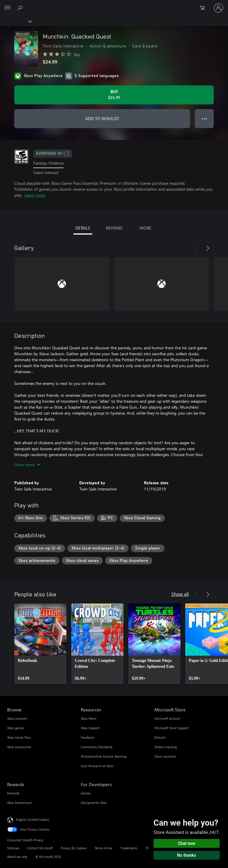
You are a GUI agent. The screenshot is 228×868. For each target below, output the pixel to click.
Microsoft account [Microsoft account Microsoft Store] (167, 718)
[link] (40, 644)
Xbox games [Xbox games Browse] (16, 728)
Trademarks (129, 848)
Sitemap (13, 848)
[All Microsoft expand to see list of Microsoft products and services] (7, 8)
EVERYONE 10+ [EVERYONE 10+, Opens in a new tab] (53, 154)
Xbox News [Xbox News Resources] (89, 718)
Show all (180, 594)
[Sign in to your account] (218, 8)
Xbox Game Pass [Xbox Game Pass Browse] (19, 737)
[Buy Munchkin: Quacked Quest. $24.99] (114, 95)
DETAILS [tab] (83, 228)
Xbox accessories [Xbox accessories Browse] (19, 747)
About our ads (17, 857)
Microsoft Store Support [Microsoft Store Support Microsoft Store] (172, 728)
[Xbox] (16, 21)
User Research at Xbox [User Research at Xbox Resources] (97, 766)
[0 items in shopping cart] (204, 8)
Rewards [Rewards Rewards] (13, 793)
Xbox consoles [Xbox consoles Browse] (17, 718)
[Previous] (196, 248)
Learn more (35, 195)
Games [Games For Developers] (86, 793)
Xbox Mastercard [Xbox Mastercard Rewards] (19, 803)
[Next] (208, 248)
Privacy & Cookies (74, 848)
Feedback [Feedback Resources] (87, 737)
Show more (27, 465)
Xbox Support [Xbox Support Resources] (90, 728)
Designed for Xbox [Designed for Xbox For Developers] (94, 803)
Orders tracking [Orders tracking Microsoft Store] (166, 747)
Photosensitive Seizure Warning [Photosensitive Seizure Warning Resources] (104, 756)
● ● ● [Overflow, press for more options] (204, 118)
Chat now (187, 843)
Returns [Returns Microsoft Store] (160, 737)
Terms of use (104, 848)
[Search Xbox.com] (21, 8)
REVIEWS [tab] (114, 228)
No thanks (187, 855)
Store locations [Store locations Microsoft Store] (165, 756)
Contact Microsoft (40, 848)
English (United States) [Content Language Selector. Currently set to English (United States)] (33, 820)
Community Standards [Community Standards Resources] (97, 747)
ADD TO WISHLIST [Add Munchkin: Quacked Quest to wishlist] (102, 118)
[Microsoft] (114, 4)
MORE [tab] (145, 228)
